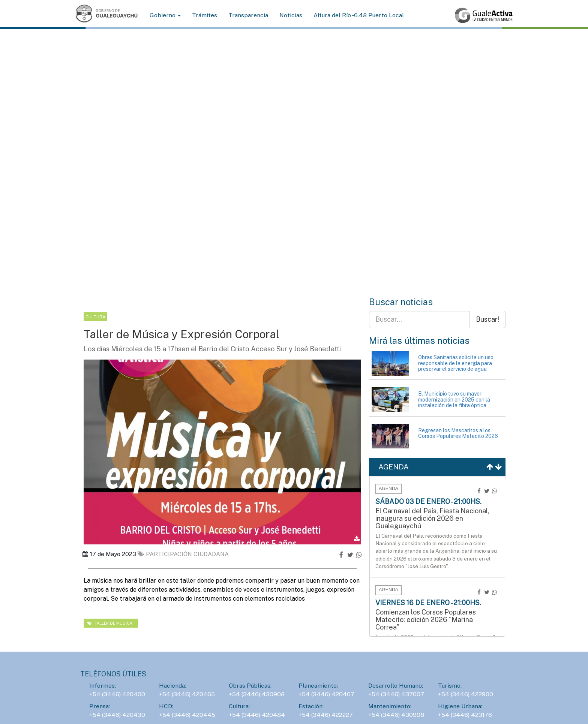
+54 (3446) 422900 (466, 694)
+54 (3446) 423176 (465, 715)
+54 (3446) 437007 (396, 694)
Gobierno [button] (165, 15)
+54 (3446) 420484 (257, 715)
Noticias (291, 15)
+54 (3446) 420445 (187, 715)
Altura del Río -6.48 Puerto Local (359, 15)
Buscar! (487, 319)
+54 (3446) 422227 (326, 715)
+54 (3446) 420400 (117, 694)
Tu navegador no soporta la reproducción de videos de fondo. (294, 174)
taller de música (110, 623)
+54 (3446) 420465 (187, 694)
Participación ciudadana (183, 554)
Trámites (205, 15)
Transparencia (248, 15)
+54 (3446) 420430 (117, 715)
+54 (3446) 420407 (326, 694)
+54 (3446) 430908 (257, 694)
